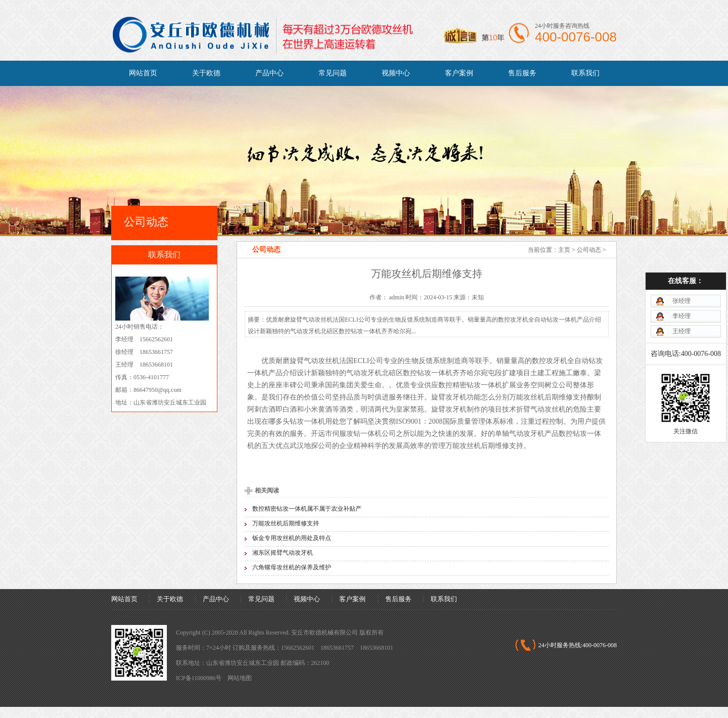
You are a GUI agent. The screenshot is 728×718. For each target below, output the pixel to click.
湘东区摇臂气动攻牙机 (283, 553)
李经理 (678, 285)
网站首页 (143, 73)
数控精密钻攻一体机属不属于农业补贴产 (307, 509)
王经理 (678, 300)
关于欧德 (206, 73)
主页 (564, 250)
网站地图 (240, 678)
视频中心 (396, 73)
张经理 (678, 270)
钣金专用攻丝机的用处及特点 (292, 538)
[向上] (707, 697)
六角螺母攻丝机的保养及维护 (292, 567)
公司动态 (589, 250)
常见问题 (333, 73)
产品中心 (269, 73)
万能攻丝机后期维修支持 (286, 523)
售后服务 (522, 73)
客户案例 (459, 73)
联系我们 (585, 73)
